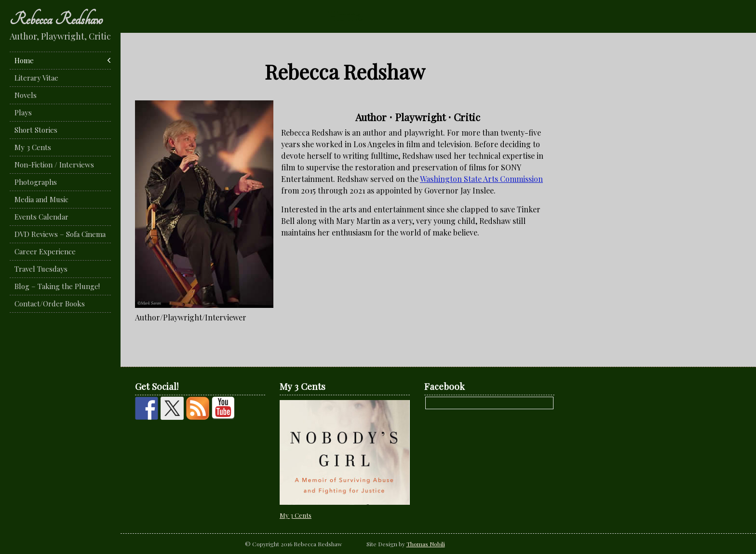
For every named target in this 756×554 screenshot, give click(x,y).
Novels (26, 95)
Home (24, 60)
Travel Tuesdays (41, 269)
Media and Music (41, 199)
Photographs (36, 182)
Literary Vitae (36, 78)
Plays (23, 112)
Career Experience (45, 251)
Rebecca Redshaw (56, 19)
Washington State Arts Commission (481, 179)
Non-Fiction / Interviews (54, 165)
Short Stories (36, 130)
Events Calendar (41, 217)
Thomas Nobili (426, 544)
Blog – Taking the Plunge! (57, 286)
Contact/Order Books (50, 304)
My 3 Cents (33, 147)
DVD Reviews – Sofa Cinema (60, 234)
